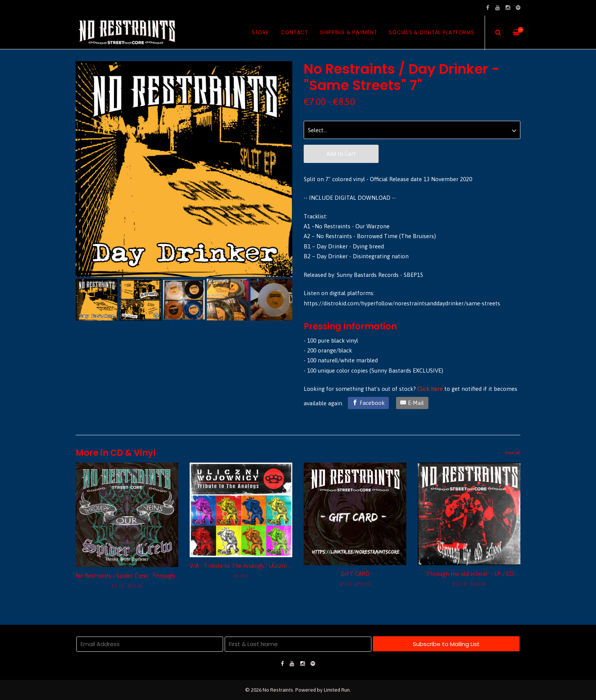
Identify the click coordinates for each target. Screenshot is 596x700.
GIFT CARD (355, 574)
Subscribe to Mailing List (446, 644)
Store (260, 32)
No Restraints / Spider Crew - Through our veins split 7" (148, 576)
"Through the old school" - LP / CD (469, 574)
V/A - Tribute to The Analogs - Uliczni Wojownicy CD (257, 566)
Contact (295, 32)
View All (513, 453)
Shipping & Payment (349, 32)
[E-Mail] (412, 403)
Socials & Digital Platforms (431, 32)
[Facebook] (369, 403)
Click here (430, 389)
